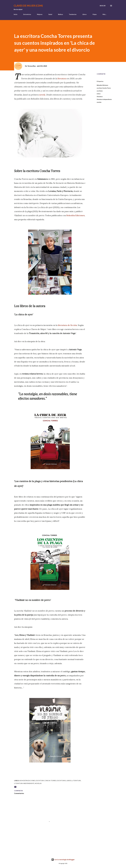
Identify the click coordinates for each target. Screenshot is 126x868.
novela (42, 95)
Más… (105, 14)
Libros (85, 14)
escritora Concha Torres (104, 88)
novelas (99, 102)
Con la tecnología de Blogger (63, 860)
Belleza (60, 14)
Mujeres (40, 14)
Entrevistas (27, 14)
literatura (62, 78)
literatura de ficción (67, 325)
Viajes (95, 14)
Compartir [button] (101, 74)
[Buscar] (103, 6)
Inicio (16, 14)
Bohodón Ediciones (75, 215)
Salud (50, 14)
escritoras (100, 91)
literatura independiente (104, 99)
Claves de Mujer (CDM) (28, 6)
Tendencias (73, 14)
